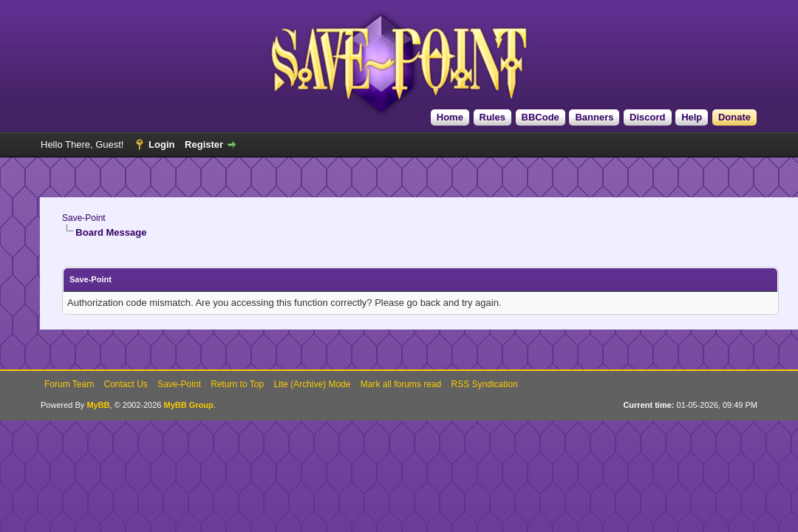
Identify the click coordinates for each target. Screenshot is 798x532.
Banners (594, 117)
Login (161, 144)
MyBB (98, 405)
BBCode (540, 117)
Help (692, 117)
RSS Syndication (485, 384)
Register (204, 144)
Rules (492, 117)
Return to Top (237, 384)
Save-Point (84, 218)
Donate (734, 117)
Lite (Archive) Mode (312, 384)
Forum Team (69, 384)
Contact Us (125, 384)
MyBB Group (188, 405)
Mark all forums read (401, 384)
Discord (647, 117)
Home (450, 117)
